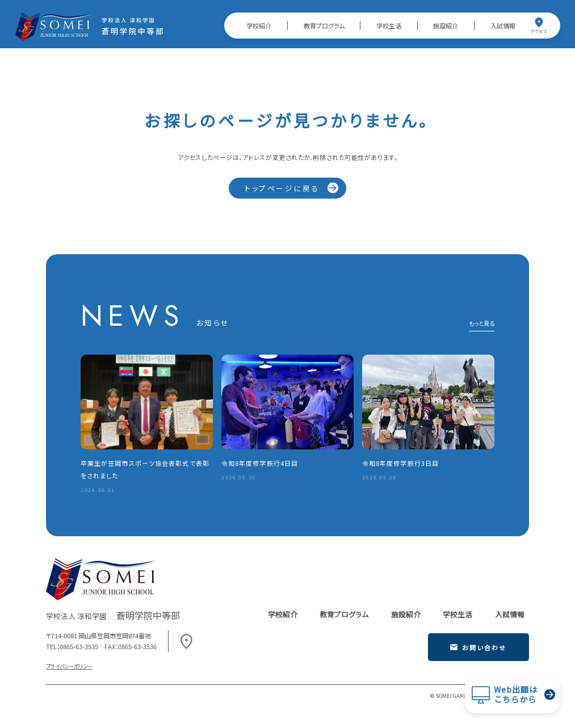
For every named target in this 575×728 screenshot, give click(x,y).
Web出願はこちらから (516, 695)
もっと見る (482, 324)
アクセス (539, 25)
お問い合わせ (478, 647)
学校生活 (389, 26)
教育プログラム (324, 26)
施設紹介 (446, 26)
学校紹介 (259, 26)
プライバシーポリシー (69, 666)
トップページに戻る (282, 188)
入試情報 (503, 26)
